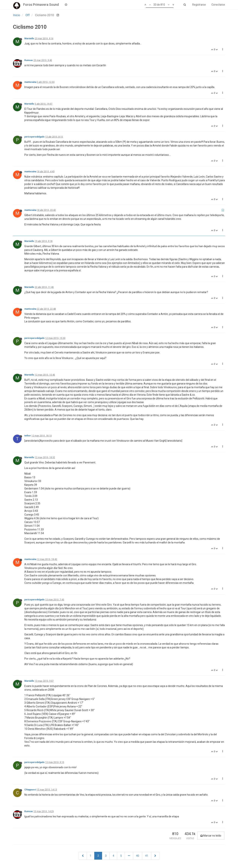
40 (138, 856)
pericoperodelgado (34, 137)
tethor (28, 436)
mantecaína (30, 82)
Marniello (29, 39)
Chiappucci (30, 790)
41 (147, 856)
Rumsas (29, 60)
